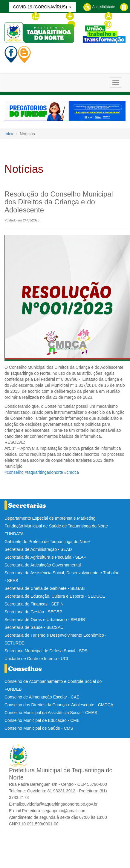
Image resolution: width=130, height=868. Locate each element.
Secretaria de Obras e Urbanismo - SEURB (45, 620)
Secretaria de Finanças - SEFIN (34, 604)
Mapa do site (46, 16)
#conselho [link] (14, 472)
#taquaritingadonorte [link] (44, 472)
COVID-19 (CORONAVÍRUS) (40, 7)
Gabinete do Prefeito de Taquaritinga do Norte (47, 542)
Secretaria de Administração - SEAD (38, 549)
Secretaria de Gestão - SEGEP (33, 612)
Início (9, 134)
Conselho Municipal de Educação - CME (42, 720)
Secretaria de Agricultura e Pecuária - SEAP (45, 557)
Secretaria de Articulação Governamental (43, 565)
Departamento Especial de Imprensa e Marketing (50, 518)
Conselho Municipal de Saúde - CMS (39, 728)
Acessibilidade (99, 7)
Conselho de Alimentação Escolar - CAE (42, 697)
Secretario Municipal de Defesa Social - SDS (46, 651)
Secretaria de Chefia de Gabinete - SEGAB (45, 588)
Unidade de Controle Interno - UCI (36, 659)
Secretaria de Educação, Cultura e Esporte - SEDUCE (55, 596)
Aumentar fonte (83, 16)
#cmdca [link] (72, 472)
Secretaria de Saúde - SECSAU (34, 627)
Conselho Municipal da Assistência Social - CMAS (51, 713)
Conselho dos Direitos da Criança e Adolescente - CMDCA (59, 705)
